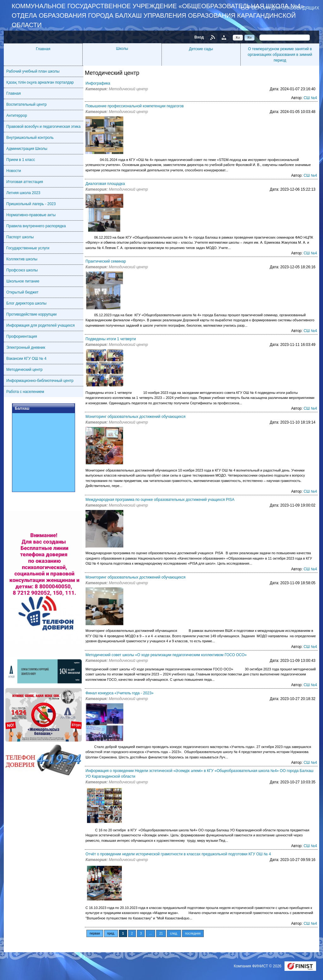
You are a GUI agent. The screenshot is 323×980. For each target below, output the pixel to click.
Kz (238, 37)
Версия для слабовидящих (285, 8)
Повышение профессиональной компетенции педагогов (135, 106)
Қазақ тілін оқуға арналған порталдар (40, 82)
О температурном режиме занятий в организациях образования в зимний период (280, 55)
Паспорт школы (20, 237)
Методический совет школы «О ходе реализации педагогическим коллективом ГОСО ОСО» (166, 655)
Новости (14, 171)
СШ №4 (310, 98)
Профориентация (22, 336)
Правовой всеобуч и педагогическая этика (43, 127)
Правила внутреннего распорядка (36, 226)
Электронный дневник (26, 347)
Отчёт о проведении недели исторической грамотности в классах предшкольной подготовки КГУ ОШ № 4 (178, 854)
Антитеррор (17, 116)
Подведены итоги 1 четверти (111, 339)
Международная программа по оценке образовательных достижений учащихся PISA (160, 500)
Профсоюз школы (22, 270)
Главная (43, 49)
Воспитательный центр (26, 104)
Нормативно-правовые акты (31, 215)
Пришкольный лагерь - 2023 (31, 204)
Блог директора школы (26, 303)
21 (161, 933)
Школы (122, 49)
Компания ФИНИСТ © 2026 (258, 966)
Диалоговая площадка (105, 184)
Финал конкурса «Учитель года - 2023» (120, 693)
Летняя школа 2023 (23, 193)
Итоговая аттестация (25, 182)
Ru (250, 37)
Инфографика (98, 83)
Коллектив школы (22, 259)
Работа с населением (25, 392)
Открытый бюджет (22, 292)
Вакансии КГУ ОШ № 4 (26, 359)
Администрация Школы (27, 149)
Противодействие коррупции (32, 314)
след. (174, 933)
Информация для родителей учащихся (41, 325)
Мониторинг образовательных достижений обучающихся (135, 417)
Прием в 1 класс (21, 160)
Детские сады (201, 49)
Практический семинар (106, 261)
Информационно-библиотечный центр (40, 381)
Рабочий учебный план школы (33, 71)
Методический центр (24, 370)
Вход (199, 37)
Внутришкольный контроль (30, 138)
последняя (193, 933)
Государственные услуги (28, 248)
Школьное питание (23, 281)
